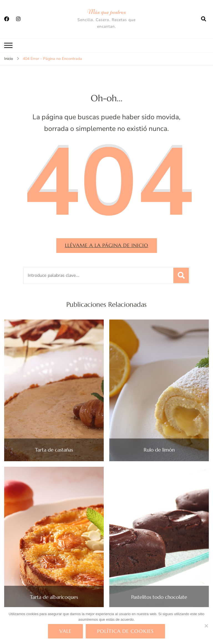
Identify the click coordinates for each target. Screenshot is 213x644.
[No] (206, 626)
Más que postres (107, 12)
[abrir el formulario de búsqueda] (204, 19)
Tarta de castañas (54, 450)
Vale (65, 631)
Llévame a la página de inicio (107, 245)
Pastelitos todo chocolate (159, 597)
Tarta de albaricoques (54, 597)
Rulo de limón (159, 450)
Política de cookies (125, 631)
